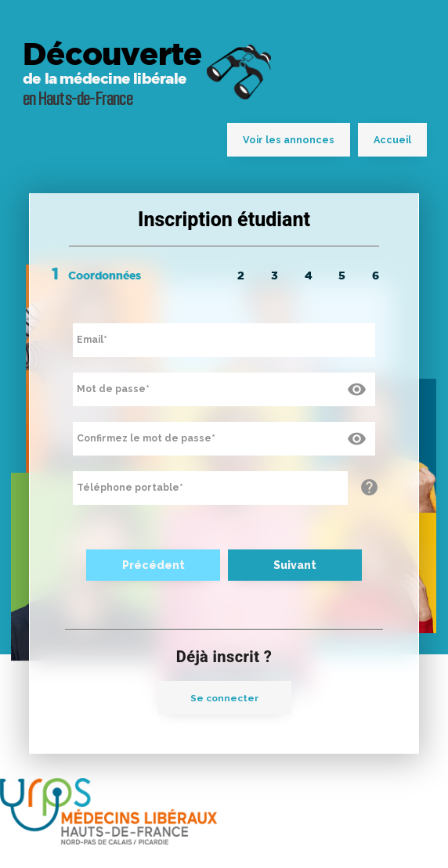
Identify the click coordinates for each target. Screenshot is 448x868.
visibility (354, 387)
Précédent (154, 565)
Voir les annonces (289, 140)
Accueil (392, 140)
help (369, 488)
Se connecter (224, 698)
